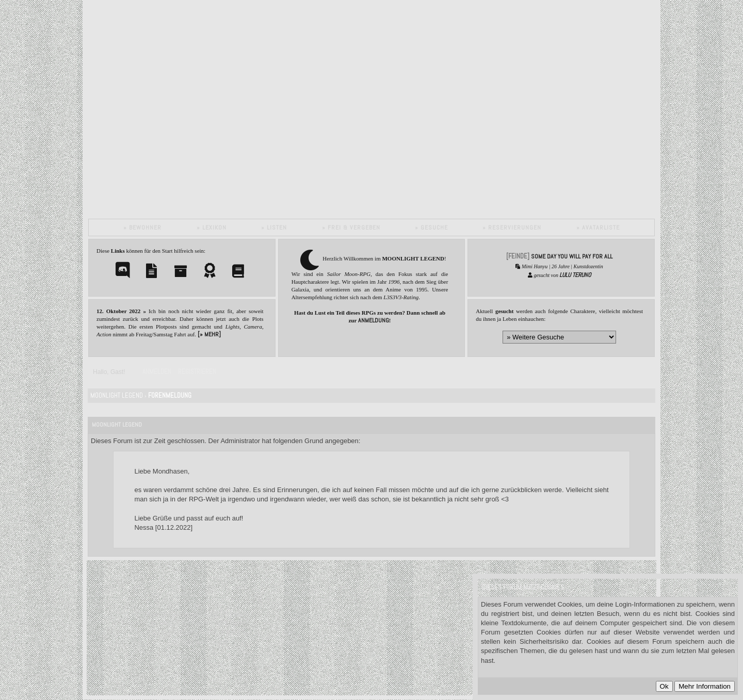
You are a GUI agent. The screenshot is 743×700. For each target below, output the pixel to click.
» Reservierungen (512, 227)
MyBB (166, 623)
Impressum (212, 642)
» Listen (274, 227)
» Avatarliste (598, 227)
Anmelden (157, 372)
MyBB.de (216, 614)
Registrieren (197, 372)
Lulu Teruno (575, 275)
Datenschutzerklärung (182, 633)
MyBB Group (227, 623)
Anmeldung (374, 320)
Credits (180, 642)
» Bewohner (142, 227)
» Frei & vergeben (351, 227)
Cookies (233, 633)
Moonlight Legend (117, 395)
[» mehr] (209, 334)
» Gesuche (431, 227)
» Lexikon (212, 227)
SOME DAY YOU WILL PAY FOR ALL (572, 256)
